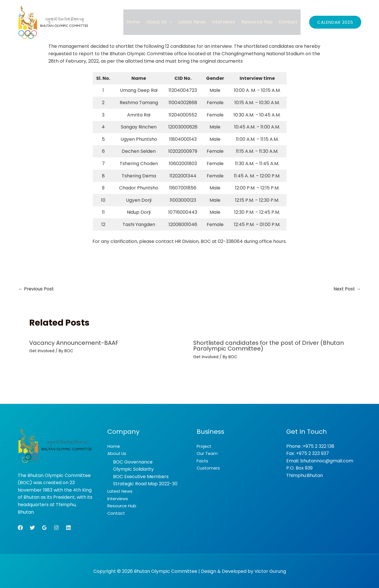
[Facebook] (20, 527)
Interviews (225, 22)
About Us (161, 22)
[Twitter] (32, 527)
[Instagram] (56, 527)
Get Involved (42, 351)
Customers (209, 468)
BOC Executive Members (141, 476)
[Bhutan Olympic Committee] (54, 22)
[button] (171, 22)
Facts (203, 460)
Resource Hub (257, 22)
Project (205, 446)
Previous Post (36, 289)
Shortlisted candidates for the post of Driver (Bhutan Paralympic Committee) (269, 346)
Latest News (194, 22)
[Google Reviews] (44, 527)
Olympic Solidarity (133, 469)
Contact (288, 22)
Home (136, 22)
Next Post (347, 289)
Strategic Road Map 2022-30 (145, 483)
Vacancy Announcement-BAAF (74, 343)
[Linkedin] (68, 527)
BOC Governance (133, 461)
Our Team (208, 453)
